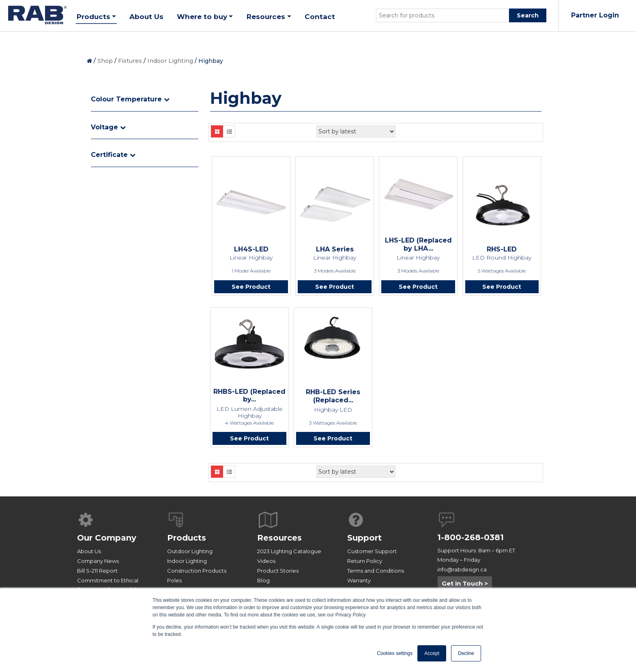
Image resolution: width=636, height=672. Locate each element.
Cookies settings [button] (395, 653)
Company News (98, 564)
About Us (89, 554)
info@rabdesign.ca (462, 573)
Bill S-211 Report (97, 574)
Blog (263, 584)
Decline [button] (466, 653)
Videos (266, 564)
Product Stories (278, 574)
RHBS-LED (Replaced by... (249, 397)
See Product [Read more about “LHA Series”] (335, 288)
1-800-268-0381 (471, 541)
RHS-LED (502, 249)
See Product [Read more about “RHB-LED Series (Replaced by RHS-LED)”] (333, 441)
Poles (174, 584)
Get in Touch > (465, 587)
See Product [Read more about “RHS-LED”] (502, 288)
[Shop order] (356, 131)
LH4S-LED (251, 249)
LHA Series (335, 249)
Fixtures (130, 61)
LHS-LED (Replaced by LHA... (418, 244)
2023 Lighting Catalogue (289, 554)
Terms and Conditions (376, 574)
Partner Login (595, 15)
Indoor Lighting (170, 61)
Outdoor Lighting (190, 554)
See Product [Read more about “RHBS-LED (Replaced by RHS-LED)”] (249, 441)
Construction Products (197, 574)
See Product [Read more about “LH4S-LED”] (251, 288)
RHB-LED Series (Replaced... (333, 398)
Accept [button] (432, 653)
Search (528, 15)
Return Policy (365, 564)
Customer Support (372, 554)
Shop (105, 61)
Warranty (359, 584)
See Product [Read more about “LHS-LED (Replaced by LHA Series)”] (418, 288)
